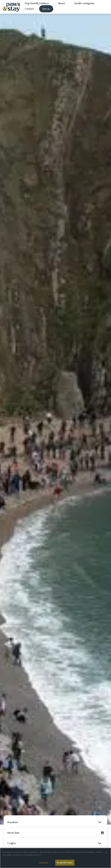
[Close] (106, 852)
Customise (44, 863)
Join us (46, 9)
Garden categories (84, 3)
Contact (29, 9)
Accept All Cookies (65, 863)
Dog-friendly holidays (37, 3)
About (61, 3)
